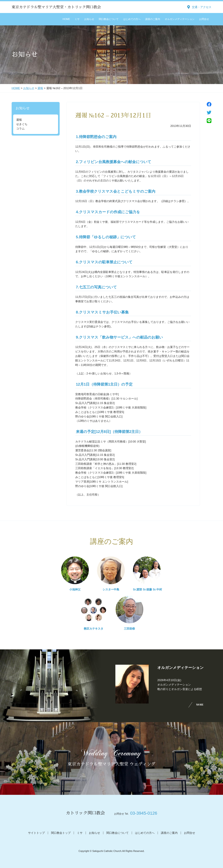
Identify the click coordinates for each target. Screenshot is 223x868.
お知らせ (89, 19)
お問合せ (204, 19)
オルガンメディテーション (180, 19)
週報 (40, 88)
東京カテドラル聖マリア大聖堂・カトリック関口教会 (56, 7)
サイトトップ (36, 833)
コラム (20, 129)
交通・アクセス (202, 7)
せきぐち (22, 124)
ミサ (77, 19)
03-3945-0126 (144, 813)
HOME (66, 19)
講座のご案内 (153, 19)
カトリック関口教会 (85, 813)
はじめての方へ (132, 19)
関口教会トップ (61, 833)
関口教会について (109, 19)
